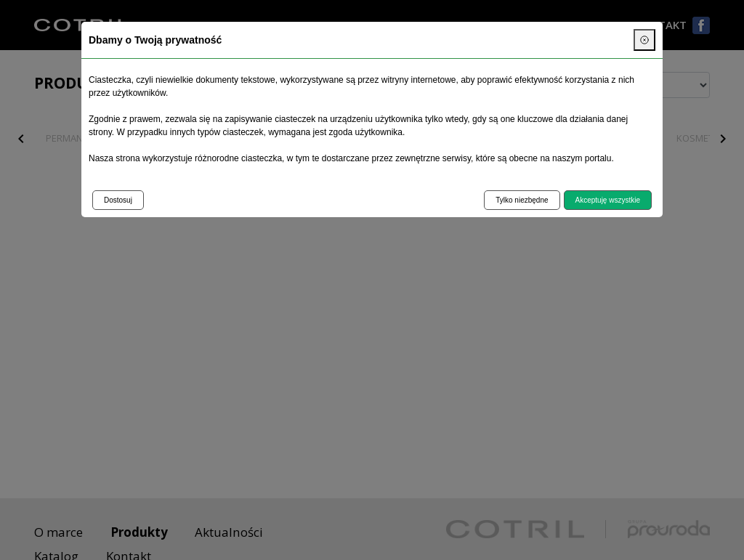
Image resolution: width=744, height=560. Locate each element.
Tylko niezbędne (522, 200)
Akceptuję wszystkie (608, 200)
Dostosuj (118, 200)
